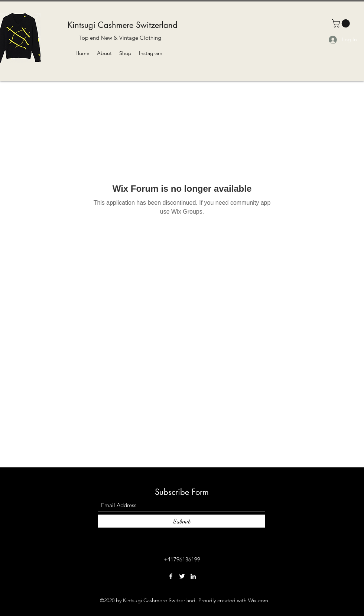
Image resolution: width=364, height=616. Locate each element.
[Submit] (182, 521)
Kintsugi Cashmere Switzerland (123, 25)
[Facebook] (171, 576)
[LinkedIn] (193, 576)
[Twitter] (182, 576)
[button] (342, 23)
